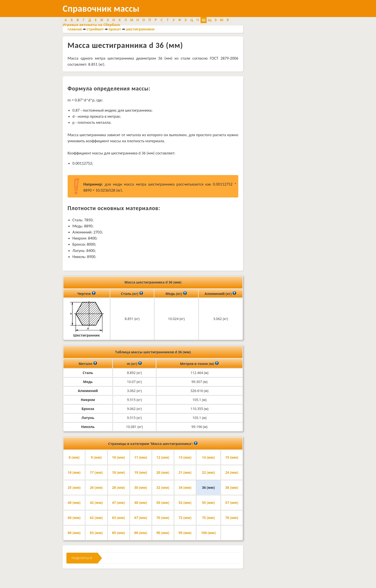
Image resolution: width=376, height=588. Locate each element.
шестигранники (140, 29)
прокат (115, 29)
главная (75, 29)
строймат (95, 29)
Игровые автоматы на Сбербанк (92, 25)
